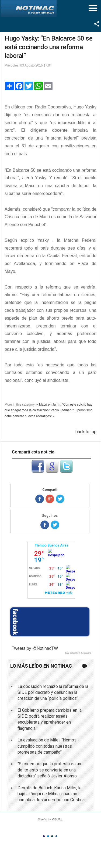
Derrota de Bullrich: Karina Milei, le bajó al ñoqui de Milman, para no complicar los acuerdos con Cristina (51, 794)
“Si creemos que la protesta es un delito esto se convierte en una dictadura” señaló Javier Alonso (49, 770)
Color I (44, 836)
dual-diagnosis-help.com (78, 653)
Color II (48, 836)
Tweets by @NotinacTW (35, 648)
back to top (86, 432)
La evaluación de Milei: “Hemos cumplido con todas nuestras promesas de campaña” (47, 746)
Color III (52, 836)
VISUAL (57, 819)
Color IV (56, 836)
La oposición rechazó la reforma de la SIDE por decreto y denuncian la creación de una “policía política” (53, 693)
